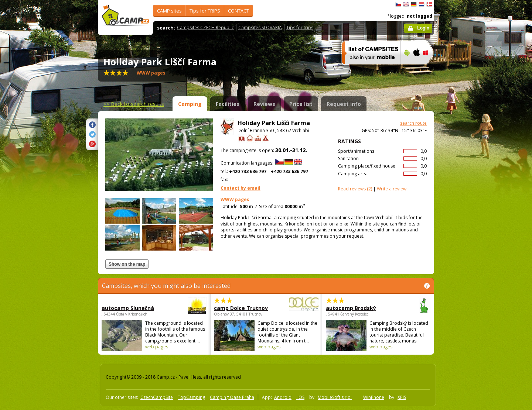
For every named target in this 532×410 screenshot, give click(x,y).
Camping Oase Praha (232, 397)
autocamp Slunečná (134, 308)
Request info (344, 104)
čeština (398, 4)
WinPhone (374, 397)
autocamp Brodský (358, 308)
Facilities (228, 104)
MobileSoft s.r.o (335, 397)
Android (283, 397)
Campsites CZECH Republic (205, 27)
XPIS (402, 397)
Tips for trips (300, 27)
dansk (429, 4)
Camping (190, 104)
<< (134, 104)
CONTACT (238, 11)
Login (423, 28)
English (406, 4)
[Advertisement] (465, 222)
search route (413, 123)
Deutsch (414, 4)
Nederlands (422, 4)
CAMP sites (169, 11)
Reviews (264, 104)
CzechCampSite (157, 397)
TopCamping (191, 397)
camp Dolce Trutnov (246, 308)
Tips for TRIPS (205, 11)
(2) (355, 189)
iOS (300, 397)
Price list (301, 104)
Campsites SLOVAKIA (260, 27)
